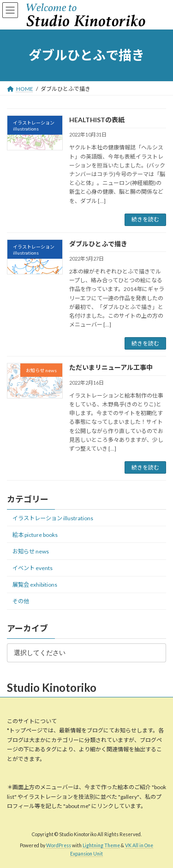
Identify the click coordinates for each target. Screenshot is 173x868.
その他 (21, 601)
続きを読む (145, 219)
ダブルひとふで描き (98, 244)
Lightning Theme (101, 846)
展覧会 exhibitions (35, 585)
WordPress (59, 846)
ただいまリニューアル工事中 (111, 367)
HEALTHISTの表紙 (97, 120)
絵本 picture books (35, 535)
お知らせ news (31, 551)
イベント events (33, 568)
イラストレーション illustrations (53, 518)
